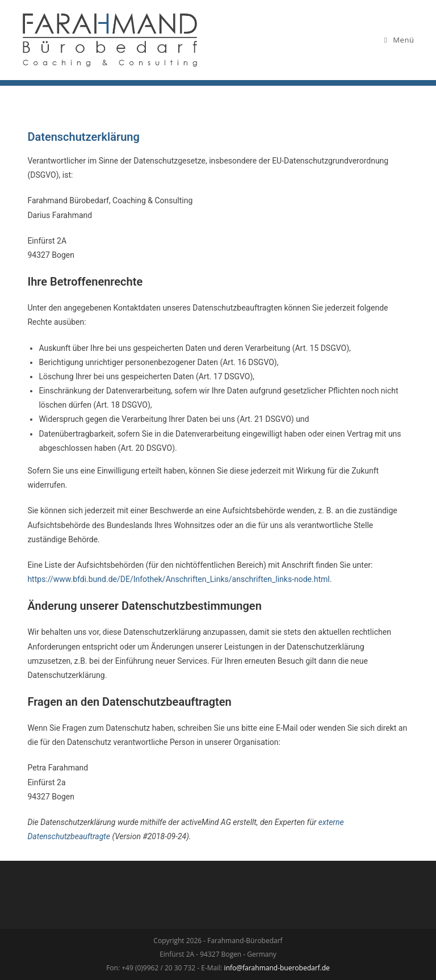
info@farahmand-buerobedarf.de (277, 968)
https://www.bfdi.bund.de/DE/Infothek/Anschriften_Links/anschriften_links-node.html (178, 579)
